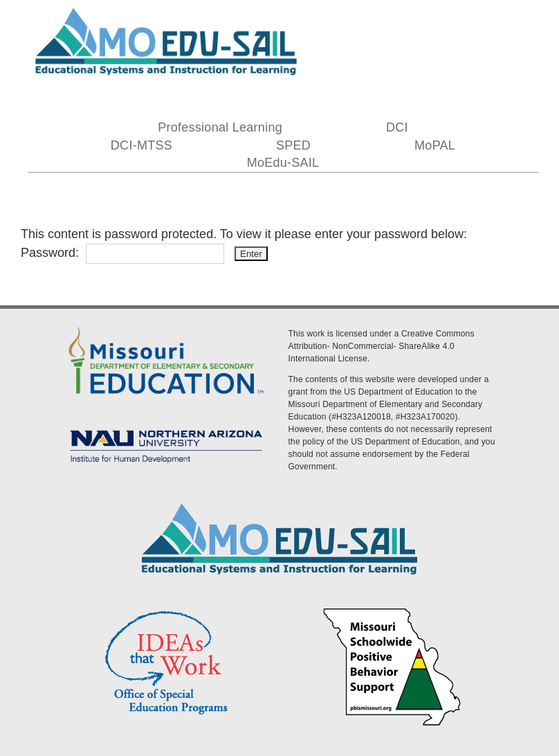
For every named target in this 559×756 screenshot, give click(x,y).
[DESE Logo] (166, 325)
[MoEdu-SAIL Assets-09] (166, 428)
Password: (122, 253)
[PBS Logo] (392, 610)
